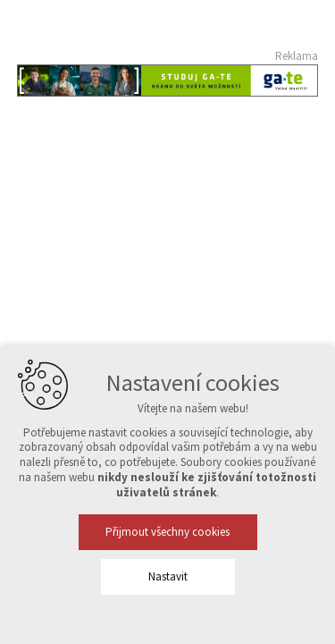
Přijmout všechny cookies (167, 532)
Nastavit (168, 576)
